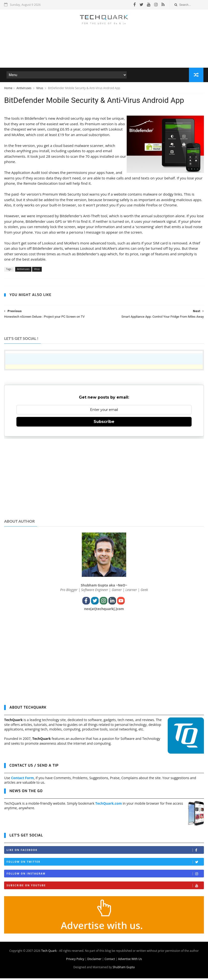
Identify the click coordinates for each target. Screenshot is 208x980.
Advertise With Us (130, 961)
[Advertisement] (104, 54)
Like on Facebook (105, 852)
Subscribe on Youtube (105, 887)
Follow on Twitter (105, 864)
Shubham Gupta (124, 969)
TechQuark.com (109, 805)
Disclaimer (94, 961)
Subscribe (104, 424)
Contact (110, 961)
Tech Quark (49, 952)
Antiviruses (24, 89)
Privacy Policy (75, 961)
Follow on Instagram (105, 876)
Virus (40, 89)
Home (8, 89)
